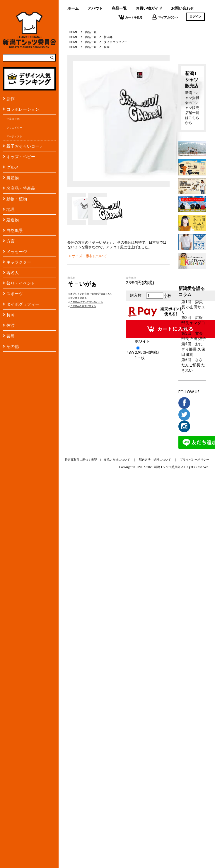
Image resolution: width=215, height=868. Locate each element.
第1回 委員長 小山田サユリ (193, 307)
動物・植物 (17, 199)
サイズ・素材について (87, 256)
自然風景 (15, 230)
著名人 (13, 272)
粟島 (11, 336)
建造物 (13, 220)
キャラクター (19, 262)
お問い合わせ (182, 8)
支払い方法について (117, 459)
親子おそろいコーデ (25, 146)
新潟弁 (108, 37)
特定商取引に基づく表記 (81, 459)
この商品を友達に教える (82, 306)
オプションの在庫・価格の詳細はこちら (90, 294)
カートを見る (130, 17)
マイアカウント (165, 17)
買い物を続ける (77, 298)
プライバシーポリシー (194, 459)
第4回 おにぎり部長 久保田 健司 (193, 349)
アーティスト (14, 136)
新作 (11, 99)
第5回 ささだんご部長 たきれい (193, 365)
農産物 (13, 178)
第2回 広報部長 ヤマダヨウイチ (193, 323)
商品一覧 (119, 8)
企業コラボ (13, 119)
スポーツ (15, 294)
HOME (73, 32)
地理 (11, 209)
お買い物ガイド (149, 8)
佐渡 (11, 325)
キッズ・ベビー (21, 157)
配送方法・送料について (155, 459)
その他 (13, 346)
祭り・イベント (21, 283)
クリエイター (14, 128)
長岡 (11, 315)
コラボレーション (23, 109)
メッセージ (17, 251)
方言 (11, 241)
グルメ (13, 167)
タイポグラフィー (23, 304)
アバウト (95, 8)
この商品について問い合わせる (85, 302)
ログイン (195, 16)
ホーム (73, 8)
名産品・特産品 (21, 188)
